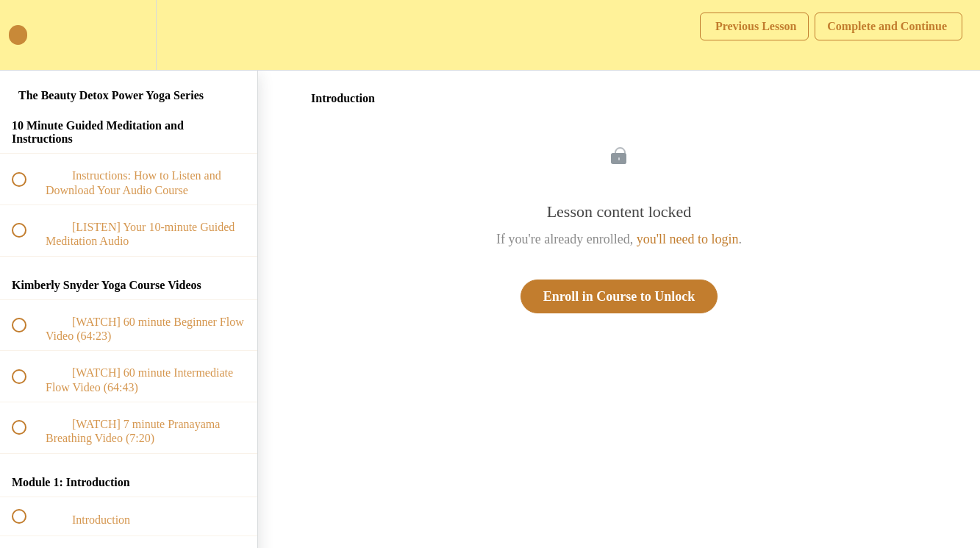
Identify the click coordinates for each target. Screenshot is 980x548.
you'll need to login (688, 239)
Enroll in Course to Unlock (619, 296)
